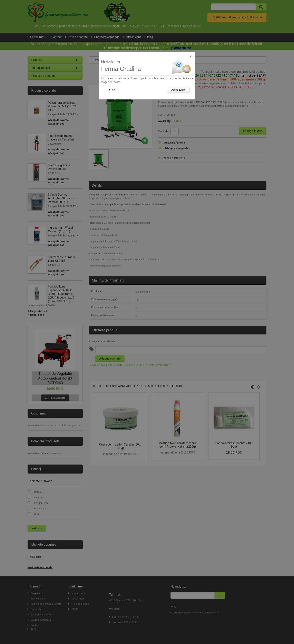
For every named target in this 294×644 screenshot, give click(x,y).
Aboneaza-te (178, 90)
